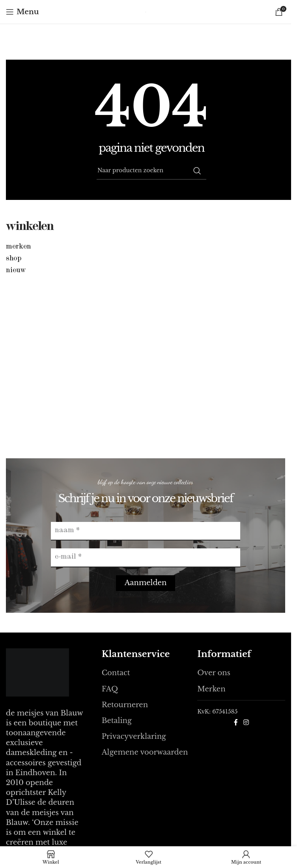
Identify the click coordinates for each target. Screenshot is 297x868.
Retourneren (125, 705)
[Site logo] (146, 12)
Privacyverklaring (134, 736)
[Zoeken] (151, 171)
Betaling (117, 721)
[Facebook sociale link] (236, 722)
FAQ (110, 689)
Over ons (214, 673)
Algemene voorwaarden (145, 752)
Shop (14, 259)
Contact (116, 673)
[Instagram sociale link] (246, 722)
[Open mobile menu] (22, 12)
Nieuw (16, 271)
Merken (19, 247)
